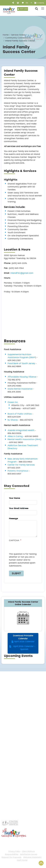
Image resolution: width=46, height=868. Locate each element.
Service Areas (18, 35)
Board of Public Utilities (20, 414)
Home (6, 35)
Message (13, 518)
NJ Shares (13, 420)
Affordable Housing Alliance (22, 377)
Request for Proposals (11, 857)
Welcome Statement (32, 857)
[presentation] (23, 548)
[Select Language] (29, 3)
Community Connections (18, 38)
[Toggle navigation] (43, 8)
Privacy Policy (14, 851)
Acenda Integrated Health (21, 430)
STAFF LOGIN (24, 9)
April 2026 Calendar (24, 641)
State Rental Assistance (20, 389)
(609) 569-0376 (17, 710)
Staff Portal (22, 860)
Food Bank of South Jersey (21, 363)
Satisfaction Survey (29, 854)
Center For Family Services (21, 465)
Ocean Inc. (13, 402)
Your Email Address (19, 508)
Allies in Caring (15, 436)
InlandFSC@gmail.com (22, 273)
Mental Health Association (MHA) (24, 439)
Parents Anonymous (18, 471)
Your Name (14, 498)
